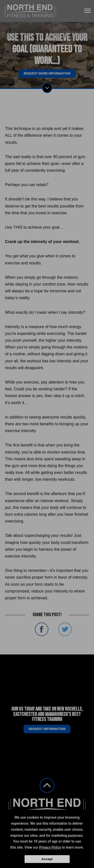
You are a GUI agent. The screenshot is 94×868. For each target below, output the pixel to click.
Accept (47, 859)
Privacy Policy (50, 847)
